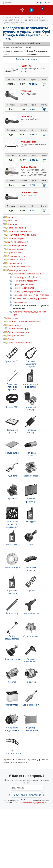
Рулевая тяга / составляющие (27, 274)
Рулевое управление (18, 270)
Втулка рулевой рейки (24, 284)
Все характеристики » (26, 59)
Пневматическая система (20, 343)
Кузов (11, 217)
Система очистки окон (19, 332)
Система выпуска (16, 238)
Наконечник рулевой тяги (26, 281)
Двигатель (13, 221)
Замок (11, 339)
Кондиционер (15, 325)
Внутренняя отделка (18, 336)
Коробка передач (16, 249)
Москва (9, 3)
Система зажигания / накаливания (25, 321)
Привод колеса (15, 252)
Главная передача (17, 256)
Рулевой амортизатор (24, 288)
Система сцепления (17, 245)
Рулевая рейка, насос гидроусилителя (31, 295)
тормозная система (17, 260)
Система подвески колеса (20, 267)
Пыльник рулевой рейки (25, 277)
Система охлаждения (18, 242)
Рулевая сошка (20, 302)
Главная (7, 17)
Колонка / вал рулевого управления (30, 298)
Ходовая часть (15, 263)
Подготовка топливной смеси (22, 235)
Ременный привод (17, 228)
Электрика (13, 318)
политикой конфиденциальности (33, 803)
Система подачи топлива (20, 231)
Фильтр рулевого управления (27, 291)
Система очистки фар (18, 329)
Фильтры (12, 224)
